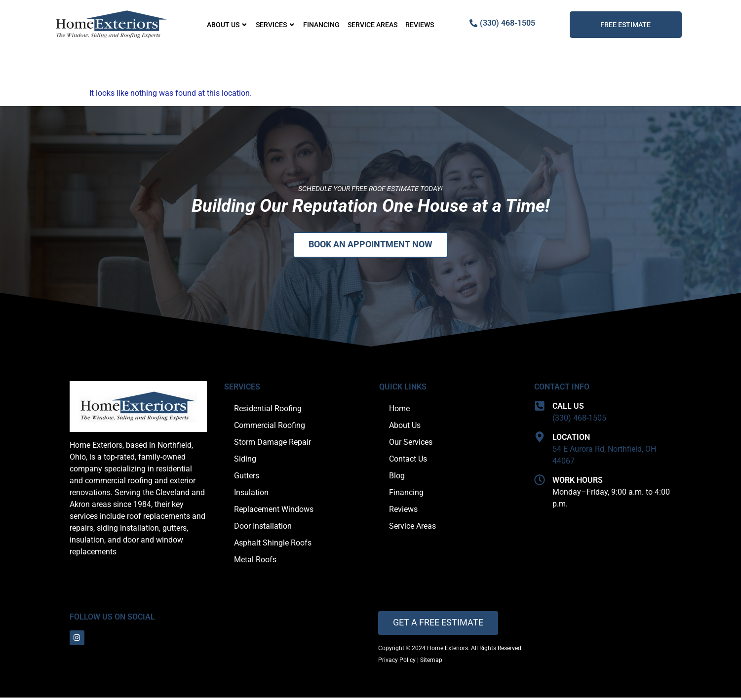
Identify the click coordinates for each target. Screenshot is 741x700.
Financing (321, 25)
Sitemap (431, 662)
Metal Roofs (255, 561)
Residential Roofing (268, 409)
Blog (397, 477)
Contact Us (408, 460)
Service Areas (372, 25)
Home (399, 409)
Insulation (251, 493)
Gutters (247, 477)
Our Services (411, 443)
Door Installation (263, 527)
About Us (227, 25)
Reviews (420, 25)
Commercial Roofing (270, 426)
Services (275, 25)
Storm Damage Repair (273, 443)
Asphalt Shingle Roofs (273, 544)
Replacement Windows (274, 510)
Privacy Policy (397, 662)
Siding (245, 460)
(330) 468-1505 (579, 419)
